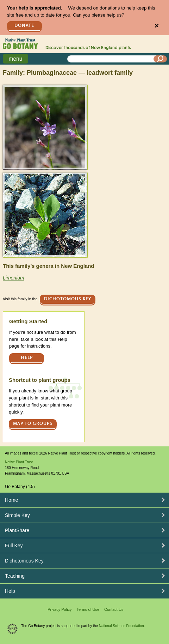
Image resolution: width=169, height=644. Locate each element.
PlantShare (17, 530)
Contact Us (114, 609)
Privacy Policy (60, 609)
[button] (45, 127)
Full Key (14, 546)
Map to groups (33, 424)
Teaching (15, 576)
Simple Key (17, 515)
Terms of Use (88, 609)
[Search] (160, 59)
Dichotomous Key (68, 299)
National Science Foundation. (122, 626)
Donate (24, 26)
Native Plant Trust (19, 462)
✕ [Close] (157, 26)
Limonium (14, 278)
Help (27, 358)
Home (11, 500)
